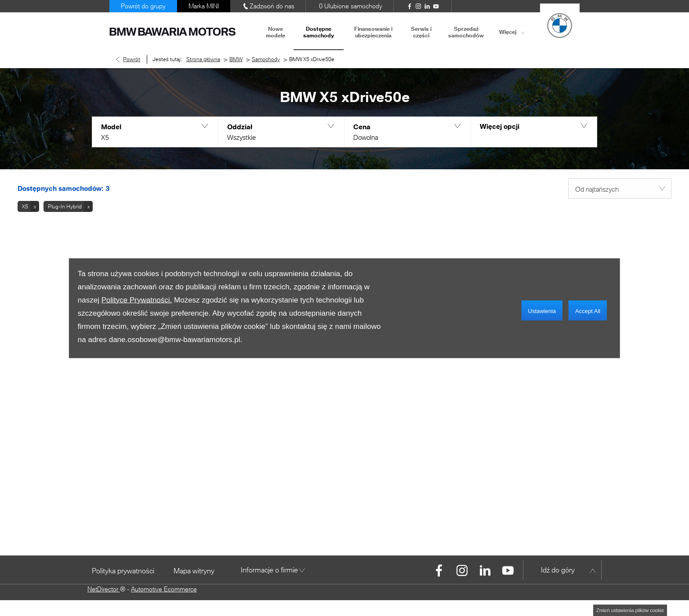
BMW (236, 59)
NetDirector (104, 589)
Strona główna (203, 59)
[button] (155, 132)
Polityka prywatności (123, 570)
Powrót (132, 59)
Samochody (266, 59)
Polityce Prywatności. (137, 300)
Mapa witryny (194, 570)
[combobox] (620, 188)
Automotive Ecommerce (164, 589)
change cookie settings (630, 610)
